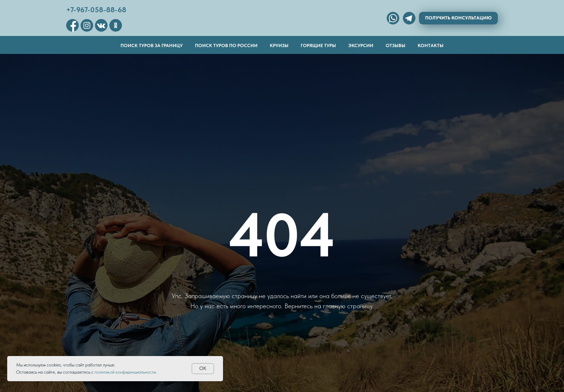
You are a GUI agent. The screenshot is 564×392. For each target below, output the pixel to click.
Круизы (279, 45)
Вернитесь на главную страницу (328, 306)
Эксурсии (361, 45)
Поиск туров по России (226, 45)
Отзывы (395, 45)
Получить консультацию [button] (458, 18)
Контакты (431, 45)
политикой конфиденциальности (125, 372)
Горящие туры (318, 45)
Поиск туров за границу (152, 45)
